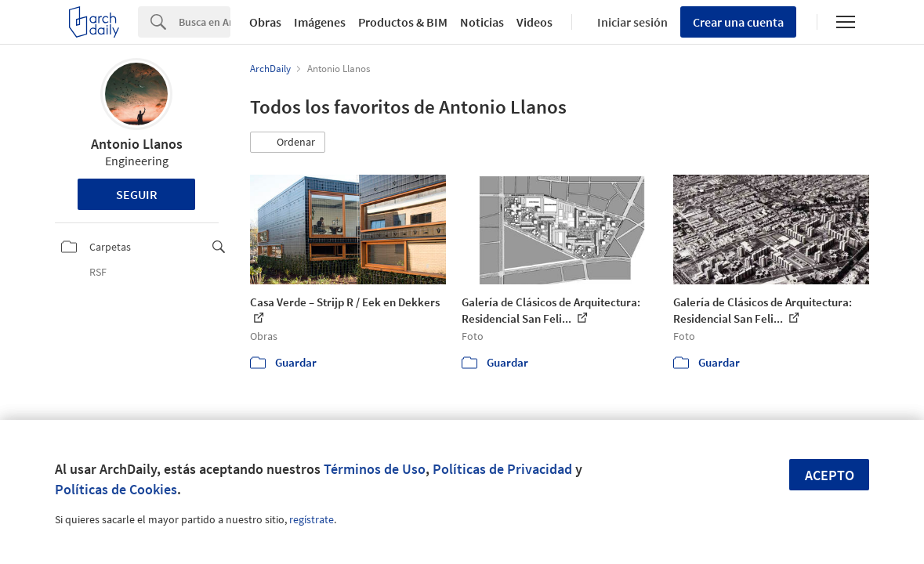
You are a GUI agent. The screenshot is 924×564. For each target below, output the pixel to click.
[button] (288, 143)
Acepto (830, 475)
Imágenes (320, 22)
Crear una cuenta (738, 22)
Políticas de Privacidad (502, 469)
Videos (534, 22)
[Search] (205, 22)
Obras (265, 22)
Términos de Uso (375, 469)
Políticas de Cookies (116, 489)
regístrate (312, 519)
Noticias (482, 22)
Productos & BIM (403, 22)
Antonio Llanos (137, 144)
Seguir (137, 194)
